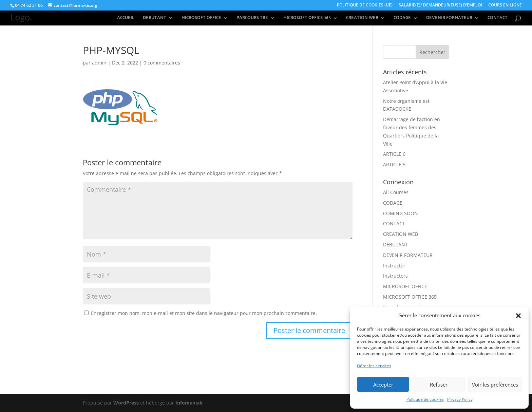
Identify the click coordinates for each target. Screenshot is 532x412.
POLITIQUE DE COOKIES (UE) (365, 5)
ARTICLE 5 (394, 164)
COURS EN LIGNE (505, 5)
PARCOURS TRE (252, 18)
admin (99, 63)
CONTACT (498, 18)
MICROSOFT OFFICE (201, 18)
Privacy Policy (460, 399)
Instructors (395, 276)
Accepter (383, 385)
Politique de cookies (425, 399)
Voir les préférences (495, 385)
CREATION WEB (362, 18)
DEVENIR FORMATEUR (449, 18)
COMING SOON (401, 213)
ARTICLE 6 (394, 154)
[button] (518, 316)
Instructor (394, 266)
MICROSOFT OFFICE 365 (307, 18)
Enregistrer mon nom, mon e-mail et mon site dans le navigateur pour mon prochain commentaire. (204, 313)
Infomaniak (189, 403)
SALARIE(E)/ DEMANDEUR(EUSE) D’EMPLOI (440, 5)
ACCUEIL (126, 18)
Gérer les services (374, 366)
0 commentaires (162, 63)
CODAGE (402, 18)
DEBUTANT (155, 18)
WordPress (126, 403)
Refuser (439, 385)
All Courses (396, 192)
